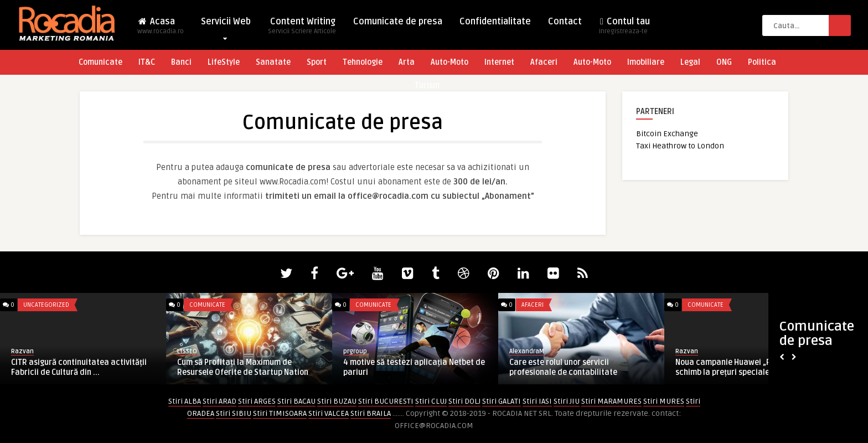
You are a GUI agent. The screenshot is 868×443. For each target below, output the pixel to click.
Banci (181, 62)
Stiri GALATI (502, 401)
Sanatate (273, 62)
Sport (317, 62)
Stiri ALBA (185, 401)
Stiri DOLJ (464, 401)
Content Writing (302, 29)
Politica (762, 62)
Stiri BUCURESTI (386, 401)
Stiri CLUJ (431, 401)
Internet (499, 62)
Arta (407, 62)
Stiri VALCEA (329, 413)
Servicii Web (226, 24)
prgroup (355, 351)
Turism (427, 86)
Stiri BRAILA (371, 413)
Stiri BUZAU (337, 401)
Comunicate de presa (398, 22)
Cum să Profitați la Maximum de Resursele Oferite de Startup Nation (243, 367)
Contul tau (624, 29)
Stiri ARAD (219, 401)
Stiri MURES (664, 401)
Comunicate (100, 62)
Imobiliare (646, 62)
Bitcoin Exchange (667, 134)
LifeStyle (224, 62)
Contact (565, 22)
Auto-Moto (449, 62)
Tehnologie (363, 62)
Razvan (22, 351)
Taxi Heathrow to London (680, 146)
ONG (724, 62)
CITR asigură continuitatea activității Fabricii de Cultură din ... (79, 367)
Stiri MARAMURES (611, 401)
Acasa (161, 29)
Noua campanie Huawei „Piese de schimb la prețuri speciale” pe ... (736, 367)
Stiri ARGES (257, 401)
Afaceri (544, 62)
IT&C (147, 62)
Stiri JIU (567, 401)
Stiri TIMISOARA (280, 413)
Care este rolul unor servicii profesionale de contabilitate (563, 367)
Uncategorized (46, 305)
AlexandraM (527, 351)
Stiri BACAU (296, 401)
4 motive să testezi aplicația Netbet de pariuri (414, 367)
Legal (690, 62)
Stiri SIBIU (234, 413)
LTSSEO (187, 351)
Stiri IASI (537, 401)
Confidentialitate (495, 22)
